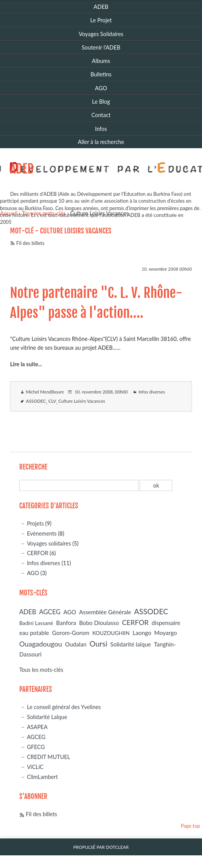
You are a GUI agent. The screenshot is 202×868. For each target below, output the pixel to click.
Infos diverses (152, 392)
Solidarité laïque (131, 644)
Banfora (66, 623)
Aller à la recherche (101, 142)
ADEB (22, 169)
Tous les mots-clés (41, 670)
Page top (190, 826)
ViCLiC (35, 767)
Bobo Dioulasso (99, 623)
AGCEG (50, 612)
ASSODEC (36, 401)
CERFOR (38, 553)
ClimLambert (43, 777)
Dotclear (117, 847)
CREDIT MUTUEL (48, 757)
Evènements (42, 533)
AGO (33, 573)
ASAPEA (37, 727)
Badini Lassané (36, 623)
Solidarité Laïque (47, 717)
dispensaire (166, 623)
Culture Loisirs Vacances (82, 401)
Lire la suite (24, 364)
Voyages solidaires (49, 543)
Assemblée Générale (105, 612)
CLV (52, 401)
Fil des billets (30, 243)
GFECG (36, 747)
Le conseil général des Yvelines (64, 707)
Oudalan (76, 644)
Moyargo (166, 633)
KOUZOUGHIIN (111, 633)
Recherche (33, 467)
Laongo (142, 633)
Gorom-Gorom (71, 633)
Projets (35, 523)
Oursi (98, 644)
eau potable (34, 633)
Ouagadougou (41, 644)
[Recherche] (79, 485)
